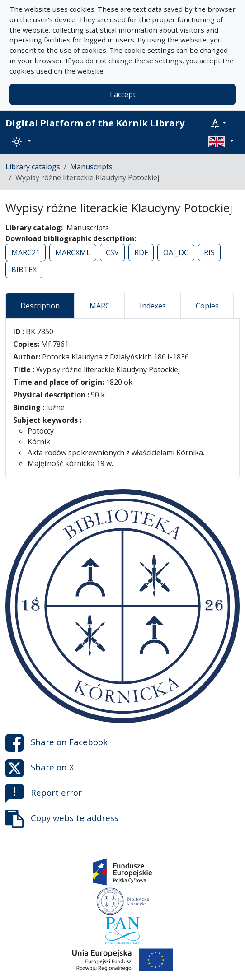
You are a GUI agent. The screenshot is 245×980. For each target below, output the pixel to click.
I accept (123, 94)
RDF (141, 252)
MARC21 (26, 252)
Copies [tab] (207, 306)
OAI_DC (176, 252)
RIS (209, 252)
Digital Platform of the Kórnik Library (95, 123)
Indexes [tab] (153, 306)
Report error (44, 793)
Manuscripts (91, 167)
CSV (112, 252)
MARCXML (73, 252)
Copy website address (62, 819)
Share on (57, 743)
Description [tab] (40, 306)
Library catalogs (33, 167)
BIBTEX (24, 270)
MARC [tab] (100, 306)
